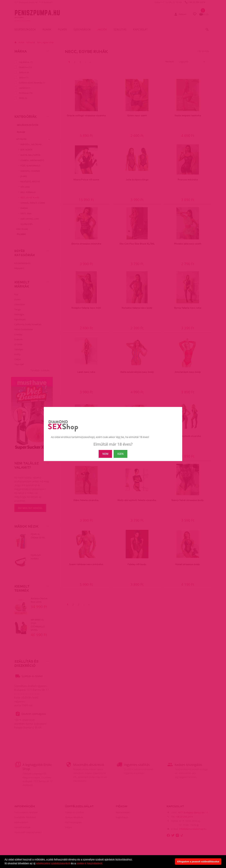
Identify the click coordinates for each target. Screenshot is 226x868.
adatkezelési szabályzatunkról (53, 863)
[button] (104, 864)
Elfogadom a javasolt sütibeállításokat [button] (198, 862)
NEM (105, 454)
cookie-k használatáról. (90, 863)
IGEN (120, 454)
